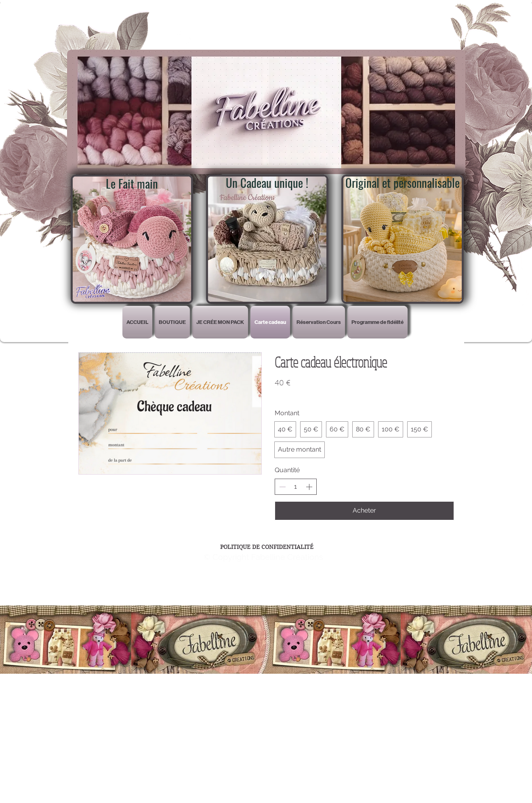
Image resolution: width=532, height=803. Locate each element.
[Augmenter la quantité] (309, 487)
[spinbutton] (296, 487)
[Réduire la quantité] (282, 487)
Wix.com (267, 602)
